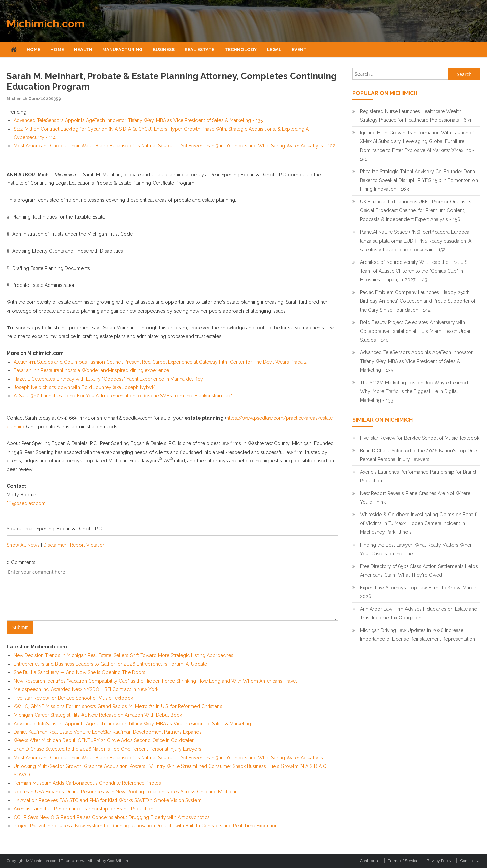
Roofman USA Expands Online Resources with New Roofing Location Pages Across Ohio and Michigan (126, 792)
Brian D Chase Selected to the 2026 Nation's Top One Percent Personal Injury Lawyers (107, 749)
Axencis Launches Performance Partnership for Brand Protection (83, 809)
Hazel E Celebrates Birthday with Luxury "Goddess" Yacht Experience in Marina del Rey (108, 379)
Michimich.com (46, 24)
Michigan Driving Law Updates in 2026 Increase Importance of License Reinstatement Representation (418, 635)
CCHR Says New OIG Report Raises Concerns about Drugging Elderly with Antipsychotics (112, 817)
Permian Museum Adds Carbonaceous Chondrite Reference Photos (87, 783)
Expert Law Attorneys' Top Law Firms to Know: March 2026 (418, 592)
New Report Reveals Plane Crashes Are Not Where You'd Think (415, 498)
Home (33, 50)
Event (299, 50)
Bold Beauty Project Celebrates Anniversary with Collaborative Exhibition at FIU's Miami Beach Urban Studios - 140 (416, 331)
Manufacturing (122, 50)
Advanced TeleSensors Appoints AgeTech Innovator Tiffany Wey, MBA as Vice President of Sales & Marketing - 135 (138, 120)
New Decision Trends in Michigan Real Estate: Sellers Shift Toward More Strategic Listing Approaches (123, 655)
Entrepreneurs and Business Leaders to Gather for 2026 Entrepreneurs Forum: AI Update (110, 664)
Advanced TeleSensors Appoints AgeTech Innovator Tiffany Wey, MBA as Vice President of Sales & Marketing (132, 724)
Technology (241, 50)
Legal (274, 50)
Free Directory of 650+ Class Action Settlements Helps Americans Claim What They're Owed (419, 571)
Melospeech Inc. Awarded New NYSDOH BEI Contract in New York (86, 689)
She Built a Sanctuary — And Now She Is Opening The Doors (79, 672)
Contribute (370, 861)
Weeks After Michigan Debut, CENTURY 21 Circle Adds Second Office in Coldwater (104, 740)
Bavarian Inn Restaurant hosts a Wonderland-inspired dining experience (91, 370)
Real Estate (200, 50)
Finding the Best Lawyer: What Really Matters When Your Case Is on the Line (416, 549)
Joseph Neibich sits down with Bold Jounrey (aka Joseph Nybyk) (85, 387)
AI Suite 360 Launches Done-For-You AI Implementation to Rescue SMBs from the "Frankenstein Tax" (123, 396)
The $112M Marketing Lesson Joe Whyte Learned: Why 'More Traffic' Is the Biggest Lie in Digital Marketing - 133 (414, 391)
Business (164, 50)
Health (83, 50)
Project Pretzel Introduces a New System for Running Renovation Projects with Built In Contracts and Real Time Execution (146, 826)
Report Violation (88, 545)
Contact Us (470, 861)
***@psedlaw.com (26, 503)
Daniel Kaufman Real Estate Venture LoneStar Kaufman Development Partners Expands (108, 732)
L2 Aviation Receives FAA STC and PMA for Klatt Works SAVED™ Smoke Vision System (108, 800)
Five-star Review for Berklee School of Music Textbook (73, 698)
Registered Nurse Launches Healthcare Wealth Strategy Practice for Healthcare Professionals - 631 (416, 116)
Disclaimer (55, 545)
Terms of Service (403, 861)
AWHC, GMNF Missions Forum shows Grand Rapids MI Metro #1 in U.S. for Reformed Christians (118, 706)
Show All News (23, 545)
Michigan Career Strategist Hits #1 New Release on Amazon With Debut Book (98, 715)
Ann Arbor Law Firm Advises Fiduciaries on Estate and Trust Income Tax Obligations (419, 613)
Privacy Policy (439, 861)
